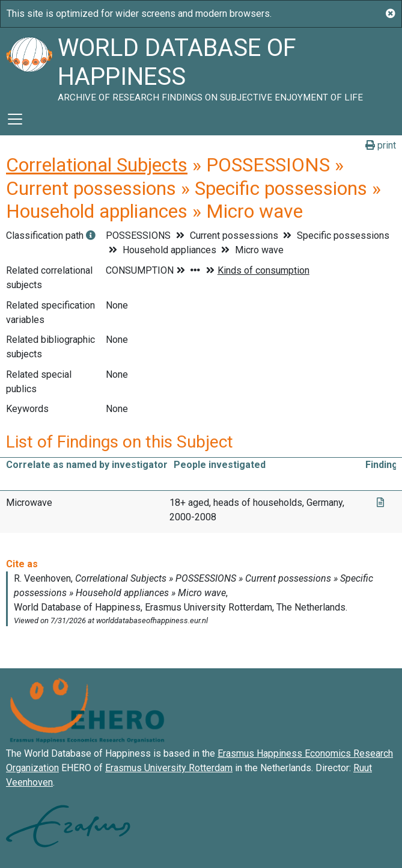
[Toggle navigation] (15, 119)
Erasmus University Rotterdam (169, 768)
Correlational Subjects (97, 165)
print (381, 145)
